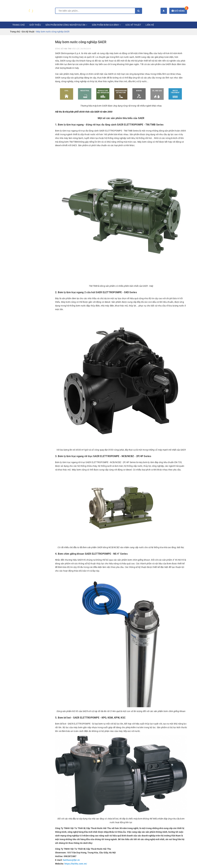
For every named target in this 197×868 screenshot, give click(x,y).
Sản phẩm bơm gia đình (106, 25)
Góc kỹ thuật (133, 25)
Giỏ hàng (179, 11)
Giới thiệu (35, 25)
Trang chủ (19, 25)
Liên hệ (150, 25)
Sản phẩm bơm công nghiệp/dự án (66, 25)
